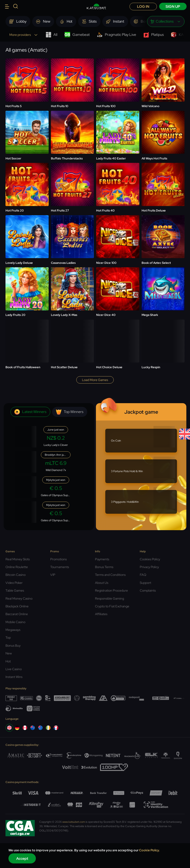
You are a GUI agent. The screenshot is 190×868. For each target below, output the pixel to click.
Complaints (148, 590)
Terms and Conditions (110, 575)
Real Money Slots (18, 559)
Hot (8, 661)
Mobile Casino (15, 622)
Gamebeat (77, 35)
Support (145, 583)
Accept (22, 859)
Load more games (95, 380)
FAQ (143, 575)
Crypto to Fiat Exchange (112, 606)
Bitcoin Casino (16, 575)
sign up (173, 7)
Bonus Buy (13, 646)
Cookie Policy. (149, 850)
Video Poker (14, 583)
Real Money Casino (19, 598)
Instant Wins (14, 677)
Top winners (70, 412)
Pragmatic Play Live (117, 35)
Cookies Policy (150, 559)
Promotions (58, 559)
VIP (53, 575)
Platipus (154, 35)
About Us (102, 583)
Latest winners (30, 412)
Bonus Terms (104, 567)
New (9, 653)
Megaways (13, 630)
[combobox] (166, 21)
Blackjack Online (17, 606)
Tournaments (60, 567)
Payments (102, 559)
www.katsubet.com (74, 822)
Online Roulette (17, 567)
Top (8, 638)
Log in (143, 7)
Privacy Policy (149, 567)
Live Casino (14, 669)
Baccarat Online (17, 614)
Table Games (15, 590)
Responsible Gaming (110, 598)
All (51, 35)
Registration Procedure (111, 590)
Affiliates (101, 614)
